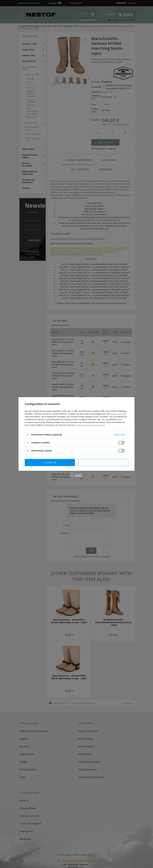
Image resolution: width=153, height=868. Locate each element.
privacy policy (117, 414)
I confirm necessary (50, 462)
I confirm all (103, 462)
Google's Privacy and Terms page (90, 425)
